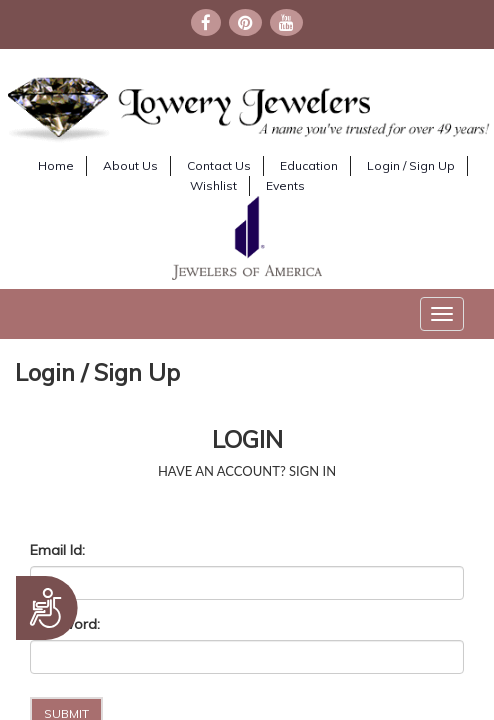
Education (309, 165)
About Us (130, 165)
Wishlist (213, 185)
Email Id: (57, 550)
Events (285, 185)
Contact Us (219, 165)
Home (56, 165)
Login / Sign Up (411, 165)
